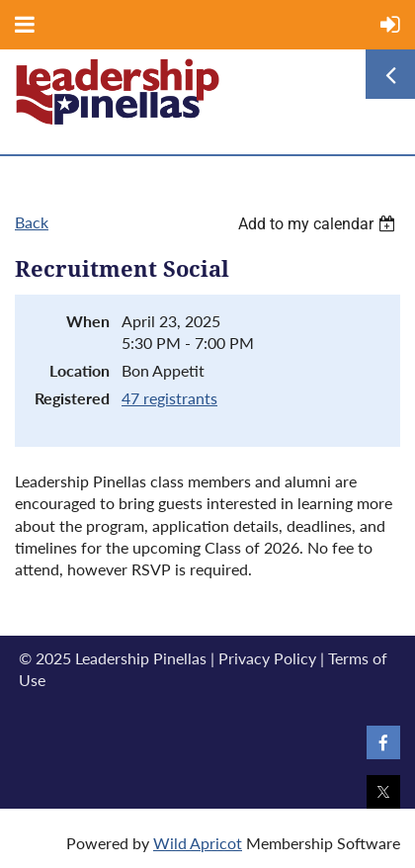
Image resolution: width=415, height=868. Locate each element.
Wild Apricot (198, 843)
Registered (72, 398)
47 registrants (169, 398)
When (88, 321)
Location (80, 370)
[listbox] (319, 224)
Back (32, 222)
